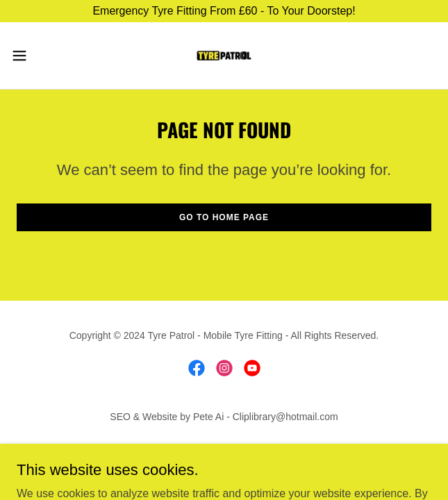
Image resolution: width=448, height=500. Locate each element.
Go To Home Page (224, 217)
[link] (224, 56)
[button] (38, 56)
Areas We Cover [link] (224, 450)
